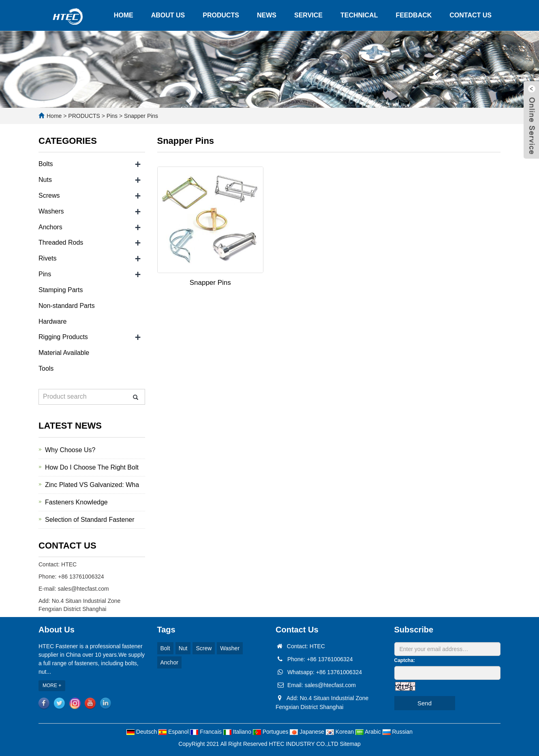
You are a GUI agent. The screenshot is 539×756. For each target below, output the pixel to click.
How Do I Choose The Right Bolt (92, 467)
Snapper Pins (140, 116)
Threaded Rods (61, 242)
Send (425, 703)
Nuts (45, 180)
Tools (46, 368)
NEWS (267, 15)
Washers (51, 211)
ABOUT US (168, 15)
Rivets (47, 258)
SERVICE (308, 15)
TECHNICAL (359, 15)
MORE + (52, 686)
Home (54, 116)
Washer (230, 648)
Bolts (46, 164)
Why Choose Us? (70, 450)
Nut (183, 648)
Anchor (169, 662)
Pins (112, 116)
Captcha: (405, 660)
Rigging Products (63, 337)
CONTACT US (471, 15)
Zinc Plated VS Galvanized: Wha (92, 485)
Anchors (50, 227)
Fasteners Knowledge (76, 502)
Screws (49, 195)
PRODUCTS (221, 15)
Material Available (64, 353)
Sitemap (350, 744)
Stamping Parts (61, 290)
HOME (124, 15)
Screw (204, 648)
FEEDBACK (414, 15)
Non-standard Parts (67, 306)
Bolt (165, 648)
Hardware (52, 321)
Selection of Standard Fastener (90, 520)
